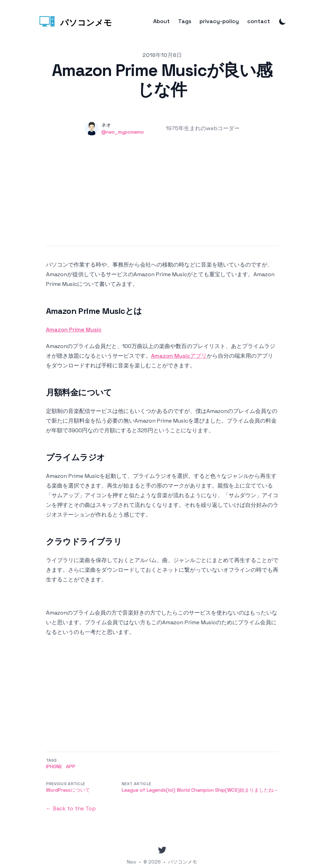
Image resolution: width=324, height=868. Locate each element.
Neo (132, 862)
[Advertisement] (162, 197)
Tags (185, 21)
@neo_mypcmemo (123, 132)
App (71, 766)
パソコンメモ (183, 862)
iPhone (54, 766)
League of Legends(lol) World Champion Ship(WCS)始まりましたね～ (200, 790)
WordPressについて (68, 790)
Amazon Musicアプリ (179, 356)
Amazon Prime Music (74, 330)
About (161, 21)
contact (259, 21)
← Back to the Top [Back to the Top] (71, 808)
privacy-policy (219, 21)
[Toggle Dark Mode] (283, 21)
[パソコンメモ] (75, 21)
